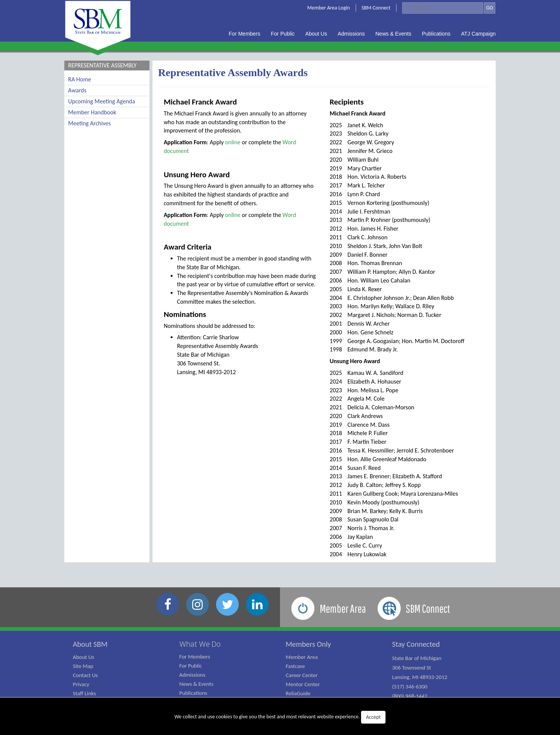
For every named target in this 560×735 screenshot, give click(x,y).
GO (490, 8)
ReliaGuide (298, 693)
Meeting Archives (89, 123)
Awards (77, 90)
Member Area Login (329, 8)
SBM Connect (376, 8)
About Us (84, 657)
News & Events (196, 684)
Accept (373, 717)
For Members (195, 657)
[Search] (443, 8)
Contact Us (86, 675)
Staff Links (85, 693)
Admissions (192, 675)
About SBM (90, 644)
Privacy (81, 684)
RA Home (80, 79)
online (233, 142)
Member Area (302, 657)
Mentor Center (303, 684)
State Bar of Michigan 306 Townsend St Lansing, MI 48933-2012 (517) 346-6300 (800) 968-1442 (420, 677)
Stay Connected (416, 644)
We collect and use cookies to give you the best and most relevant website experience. (280, 717)
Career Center (302, 675)
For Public (191, 666)
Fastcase (295, 666)
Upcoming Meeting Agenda (102, 101)
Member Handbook (92, 112)
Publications (193, 693)
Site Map (83, 666)
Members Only (308, 644)
